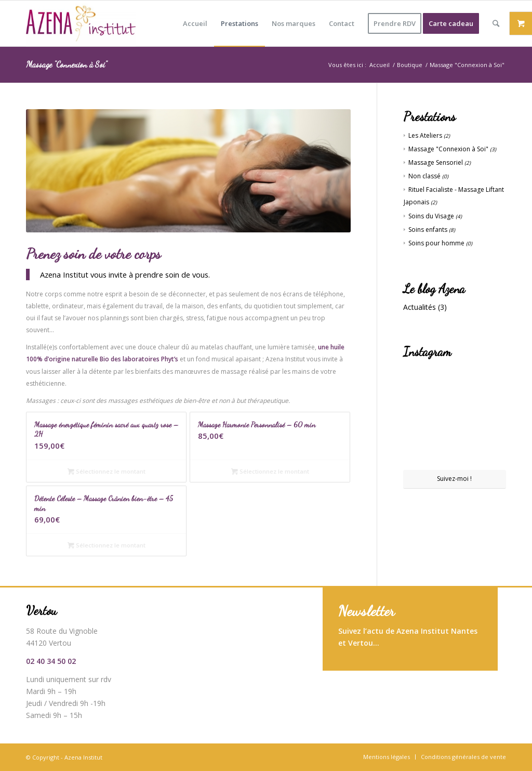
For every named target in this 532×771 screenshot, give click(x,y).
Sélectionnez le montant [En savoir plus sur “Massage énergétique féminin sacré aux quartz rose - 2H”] (107, 471)
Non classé (424, 176)
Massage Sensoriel (436, 162)
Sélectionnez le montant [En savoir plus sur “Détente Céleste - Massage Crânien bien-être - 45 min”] (107, 545)
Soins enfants (428, 230)
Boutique (410, 65)
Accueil (380, 65)
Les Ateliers (425, 135)
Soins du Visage (431, 216)
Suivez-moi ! (454, 479)
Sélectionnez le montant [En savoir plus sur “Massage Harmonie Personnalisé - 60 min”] (270, 471)
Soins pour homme (436, 243)
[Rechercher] (496, 23)
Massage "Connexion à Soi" (448, 149)
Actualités (420, 307)
